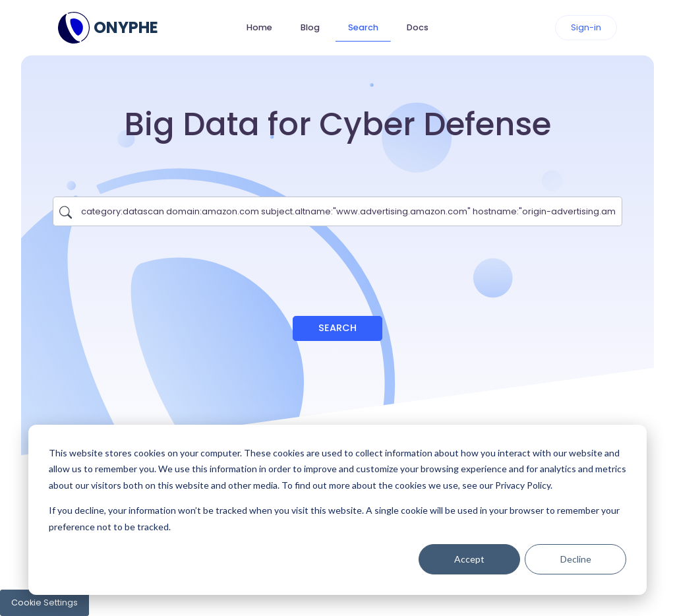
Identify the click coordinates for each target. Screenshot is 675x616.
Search (363, 27)
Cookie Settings (44, 602)
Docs (418, 27)
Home (259, 27)
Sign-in (586, 27)
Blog (310, 27)
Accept (469, 559)
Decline (576, 559)
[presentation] (337, 264)
